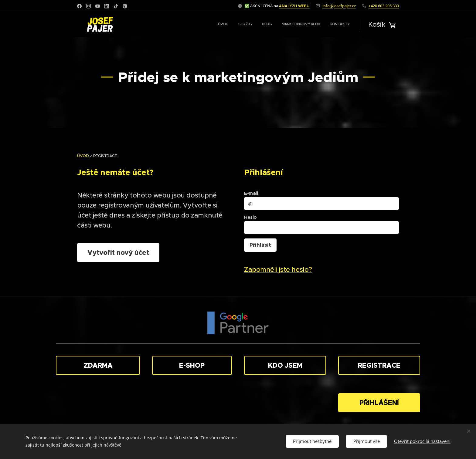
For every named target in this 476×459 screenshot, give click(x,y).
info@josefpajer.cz (339, 6)
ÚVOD (83, 156)
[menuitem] (313, 25)
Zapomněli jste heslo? (278, 270)
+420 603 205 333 (384, 6)
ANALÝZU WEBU (294, 6)
